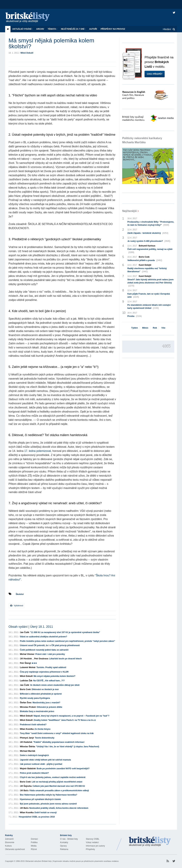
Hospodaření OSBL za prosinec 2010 (37, 817)
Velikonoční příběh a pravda (145, 260)
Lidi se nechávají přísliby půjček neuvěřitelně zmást (57, 782)
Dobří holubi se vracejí (46, 813)
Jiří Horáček (26, 659)
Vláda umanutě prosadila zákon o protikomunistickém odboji (59, 791)
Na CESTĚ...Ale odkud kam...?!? (49, 681)
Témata (53, 29)
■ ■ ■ (34, 663)
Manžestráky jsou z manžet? (46, 703)
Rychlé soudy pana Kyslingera (35, 698)
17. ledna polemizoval (38, 451)
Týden (135, 328)
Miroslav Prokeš (28, 707)
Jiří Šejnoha (26, 786)
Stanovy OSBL (93, 839)
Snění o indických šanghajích (34, 755)
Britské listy (31, 18)
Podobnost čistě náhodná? (33, 725)
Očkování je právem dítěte (49, 707)
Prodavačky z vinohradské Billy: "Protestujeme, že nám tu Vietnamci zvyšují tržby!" (151, 224)
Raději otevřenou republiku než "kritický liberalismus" (147, 270)
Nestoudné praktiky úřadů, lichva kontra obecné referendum (59, 808)
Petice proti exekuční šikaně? (34, 773)
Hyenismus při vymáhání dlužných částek (40, 799)
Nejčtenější (129, 211)
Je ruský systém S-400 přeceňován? (149, 241)
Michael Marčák (28, 751)
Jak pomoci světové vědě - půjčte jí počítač (41, 764)
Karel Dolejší (145, 265)
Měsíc (145, 328)
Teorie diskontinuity (45, 738)
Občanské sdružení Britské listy (38, 861)
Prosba (135, 316)
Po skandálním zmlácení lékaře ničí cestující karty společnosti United (149, 307)
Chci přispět (155, 74)
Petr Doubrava (41, 659)
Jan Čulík (24, 632)
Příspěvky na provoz (113, 29)
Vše (163, 328)
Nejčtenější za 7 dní (73, 29)
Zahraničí (9, 839)
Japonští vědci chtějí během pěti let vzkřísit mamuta (45, 760)
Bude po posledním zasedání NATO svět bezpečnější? (63, 769)
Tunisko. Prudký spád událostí (51, 667)
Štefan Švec (26, 703)
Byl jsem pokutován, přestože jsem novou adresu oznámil (48, 804)
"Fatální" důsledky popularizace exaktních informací (59, 742)
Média (34, 846)
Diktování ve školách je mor (45, 689)
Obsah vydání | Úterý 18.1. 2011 (31, 627)
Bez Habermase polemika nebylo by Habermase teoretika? (49, 795)
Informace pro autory (95, 846)
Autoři (93, 29)
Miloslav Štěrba (27, 747)
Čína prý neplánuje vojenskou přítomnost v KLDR (44, 672)
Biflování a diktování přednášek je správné (41, 694)
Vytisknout (17, 605)
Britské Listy (150, 842)
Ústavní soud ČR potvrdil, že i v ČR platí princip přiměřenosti (50, 645)
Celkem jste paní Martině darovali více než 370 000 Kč (59, 786)
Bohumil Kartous (147, 246)
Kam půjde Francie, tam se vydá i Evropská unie (149, 296)
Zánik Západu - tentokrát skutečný (148, 233)
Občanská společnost (15, 849)
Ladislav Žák (26, 681)
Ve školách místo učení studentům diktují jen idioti (55, 685)
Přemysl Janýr (27, 738)
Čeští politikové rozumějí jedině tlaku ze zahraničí (44, 650)
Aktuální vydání (23, 29)
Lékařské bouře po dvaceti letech (65, 659)
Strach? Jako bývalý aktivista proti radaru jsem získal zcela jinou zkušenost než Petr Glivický (150, 283)
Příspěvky (90, 849)
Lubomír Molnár (28, 667)
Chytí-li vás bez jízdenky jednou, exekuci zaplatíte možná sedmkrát (53, 777)
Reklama (64, 849)
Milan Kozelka (27, 729)
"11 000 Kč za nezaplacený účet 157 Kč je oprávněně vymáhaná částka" (65, 632)
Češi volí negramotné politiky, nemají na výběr (150, 251)
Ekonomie (10, 842)
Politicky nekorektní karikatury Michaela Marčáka (142, 140)
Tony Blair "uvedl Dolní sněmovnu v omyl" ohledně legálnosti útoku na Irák (57, 733)
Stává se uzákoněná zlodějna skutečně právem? (43, 637)
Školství (20, 594)
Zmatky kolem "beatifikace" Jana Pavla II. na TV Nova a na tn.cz (65, 720)
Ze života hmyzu (43, 729)
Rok (155, 328)
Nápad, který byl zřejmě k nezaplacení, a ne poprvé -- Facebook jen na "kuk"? (71, 716)
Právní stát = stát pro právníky (50, 654)
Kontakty (64, 842)
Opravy (64, 846)
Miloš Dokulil (27, 53)
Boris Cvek (25, 689)
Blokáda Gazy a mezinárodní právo (37, 711)
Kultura (8, 846)
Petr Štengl (25, 663)
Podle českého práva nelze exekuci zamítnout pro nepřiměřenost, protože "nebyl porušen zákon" (68, 641)
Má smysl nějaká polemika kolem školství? (54, 676)
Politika (34, 842)
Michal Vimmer (27, 654)
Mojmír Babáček (28, 769)
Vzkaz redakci (92, 842)
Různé (34, 849)
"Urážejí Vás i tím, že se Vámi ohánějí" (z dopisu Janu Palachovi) (68, 747)
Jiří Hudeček (26, 742)
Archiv (40, 29)
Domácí (34, 839)
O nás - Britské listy (69, 839)
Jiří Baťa (24, 791)
